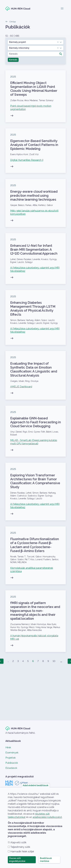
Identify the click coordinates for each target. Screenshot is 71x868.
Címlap (13, 22)
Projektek (11, 758)
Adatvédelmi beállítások (36, 785)
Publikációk (12, 763)
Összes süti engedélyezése (17, 860)
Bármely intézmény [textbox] (34, 48)
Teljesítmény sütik (20, 847)
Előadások (11, 768)
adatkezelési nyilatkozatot (47, 817)
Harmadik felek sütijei (22, 851)
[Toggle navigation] (62, 9)
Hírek (8, 747)
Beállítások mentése (46, 860)
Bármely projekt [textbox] (34, 42)
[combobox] (36, 42)
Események (12, 753)
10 (54, 661)
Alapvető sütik (18, 842)
